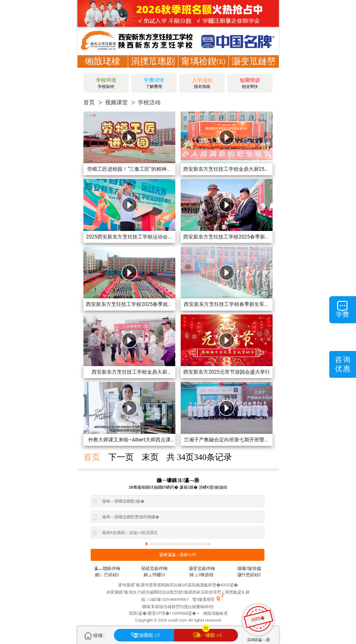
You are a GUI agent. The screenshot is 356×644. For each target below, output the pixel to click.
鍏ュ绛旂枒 (201, 575)
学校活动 (149, 102)
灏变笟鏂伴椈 (202, 569)
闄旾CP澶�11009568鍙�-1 (174, 613)
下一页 (121, 457)
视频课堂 (116, 102)
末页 (150, 457)
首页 (89, 102)
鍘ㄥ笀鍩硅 (107, 575)
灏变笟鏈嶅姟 (254, 68)
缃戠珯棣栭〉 (103, 68)
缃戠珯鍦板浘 (215, 613)
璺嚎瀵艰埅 (203, 599)
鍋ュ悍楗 (154, 575)
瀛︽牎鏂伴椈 (107, 569)
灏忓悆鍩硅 (249, 575)
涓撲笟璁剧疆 (153, 68)
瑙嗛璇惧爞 (249, 569)
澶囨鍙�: (138, 613)
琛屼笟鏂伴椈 (154, 569)
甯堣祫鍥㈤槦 (203, 68)
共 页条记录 (199, 457)
